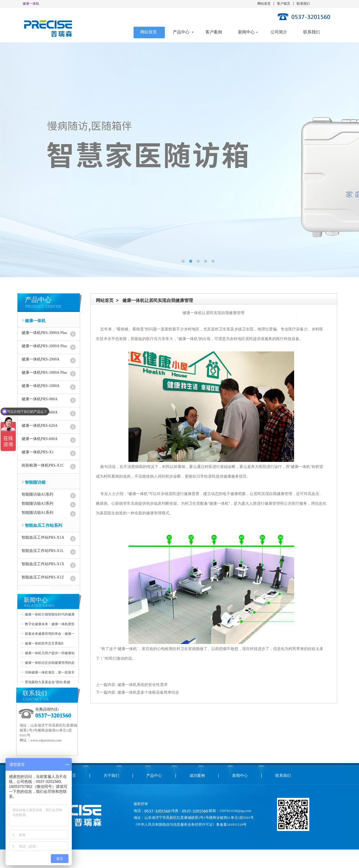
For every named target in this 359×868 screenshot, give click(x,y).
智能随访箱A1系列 (37, 513)
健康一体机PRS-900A (40, 399)
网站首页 (264, 4)
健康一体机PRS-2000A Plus (44, 346)
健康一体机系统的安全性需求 (142, 685)
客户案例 (214, 32)
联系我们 (303, 4)
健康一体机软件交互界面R (44, 643)
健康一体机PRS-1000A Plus (44, 373)
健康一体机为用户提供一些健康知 (50, 653)
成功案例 (197, 775)
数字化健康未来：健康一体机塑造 (50, 624)
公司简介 (279, 32)
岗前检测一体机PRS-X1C (43, 465)
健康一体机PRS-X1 (38, 452)
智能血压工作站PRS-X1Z (43, 577)
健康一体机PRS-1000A (41, 386)
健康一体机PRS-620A (40, 426)
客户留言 (284, 4)
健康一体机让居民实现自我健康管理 (158, 300)
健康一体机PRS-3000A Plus (44, 333)
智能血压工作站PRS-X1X (43, 564)
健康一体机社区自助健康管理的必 (50, 663)
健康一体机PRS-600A (40, 439)
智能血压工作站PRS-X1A (43, 537)
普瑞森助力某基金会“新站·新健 (47, 682)
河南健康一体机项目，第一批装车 (50, 672)
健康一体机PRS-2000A (41, 359)
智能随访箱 (35, 482)
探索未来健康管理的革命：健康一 (50, 634)
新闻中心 (246, 32)
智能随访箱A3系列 (37, 503)
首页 (72, 775)
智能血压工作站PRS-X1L (43, 551)
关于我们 (111, 775)
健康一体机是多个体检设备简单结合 (148, 692)
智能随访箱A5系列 (37, 494)
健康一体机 (35, 321)
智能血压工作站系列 (43, 525)
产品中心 (181, 32)
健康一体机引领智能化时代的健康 (50, 614)
